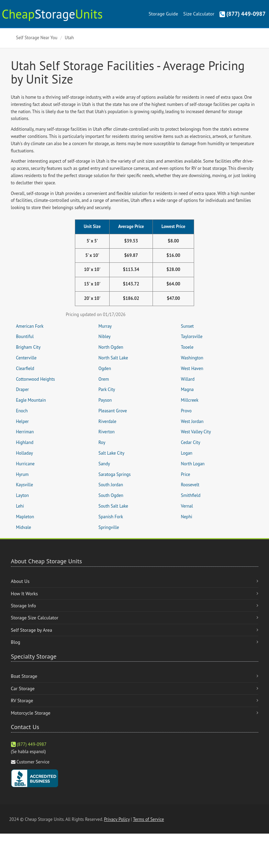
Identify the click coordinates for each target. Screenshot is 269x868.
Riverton (107, 432)
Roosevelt (190, 485)
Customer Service (33, 762)
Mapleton (25, 517)
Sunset (188, 326)
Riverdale (108, 421)
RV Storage (22, 701)
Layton (23, 495)
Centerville (26, 358)
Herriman (25, 432)
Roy (102, 442)
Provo (186, 411)
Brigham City (28, 347)
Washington (192, 358)
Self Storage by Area (32, 630)
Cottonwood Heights (36, 379)
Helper (23, 421)
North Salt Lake (113, 358)
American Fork (30, 326)
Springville (109, 527)
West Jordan (192, 421)
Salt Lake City (111, 453)
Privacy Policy (117, 819)
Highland (25, 442)
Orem (104, 379)
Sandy (104, 464)
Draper (23, 389)
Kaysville (25, 485)
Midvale (24, 527)
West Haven (192, 368)
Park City (107, 389)
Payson (105, 400)
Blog (16, 642)
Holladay (25, 453)
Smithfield (191, 495)
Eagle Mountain (31, 400)
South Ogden (111, 495)
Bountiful (25, 337)
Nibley (105, 337)
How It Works (25, 594)
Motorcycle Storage (31, 713)
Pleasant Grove (113, 411)
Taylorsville (192, 337)
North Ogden (111, 347)
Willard (188, 379)
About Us (20, 581)
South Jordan (111, 485)
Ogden (105, 368)
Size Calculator (199, 14)
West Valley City (196, 432)
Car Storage (23, 688)
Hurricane (25, 464)
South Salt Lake (113, 506)
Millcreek (190, 400)
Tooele (187, 347)
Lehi (20, 506)
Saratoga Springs (115, 474)
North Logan (193, 464)
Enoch (22, 411)
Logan (187, 453)
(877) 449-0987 (243, 14)
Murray (105, 326)
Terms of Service (148, 819)
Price (186, 474)
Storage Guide (163, 14)
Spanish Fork (111, 517)
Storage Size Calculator (35, 618)
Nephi (187, 517)
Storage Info (24, 606)
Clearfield (25, 368)
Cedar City (191, 442)
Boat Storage (24, 676)
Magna (187, 389)
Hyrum (23, 474)
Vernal (187, 506)
